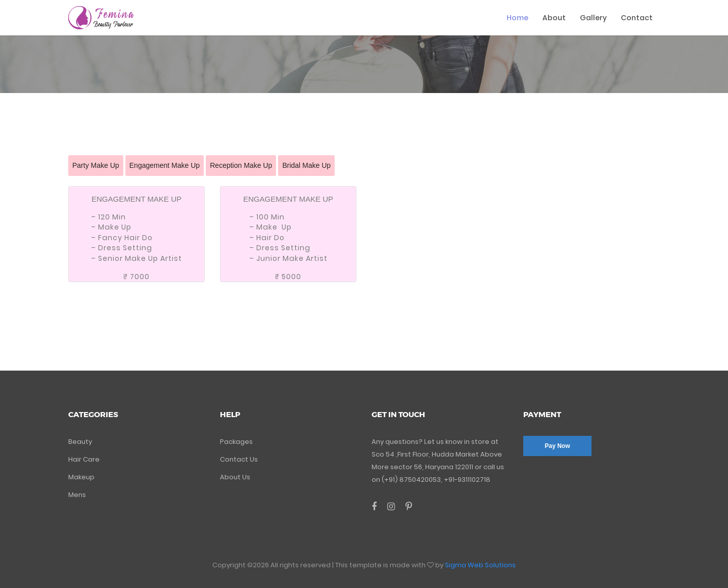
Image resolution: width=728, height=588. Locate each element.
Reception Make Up (241, 165)
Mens (77, 495)
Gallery (593, 18)
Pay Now (557, 446)
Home (517, 18)
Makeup (81, 477)
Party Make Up (96, 165)
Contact (637, 18)
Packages (236, 442)
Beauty (80, 442)
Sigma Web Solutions (480, 565)
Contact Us (239, 459)
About (554, 18)
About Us (235, 477)
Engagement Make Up (165, 165)
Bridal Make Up (306, 165)
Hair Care (84, 459)
